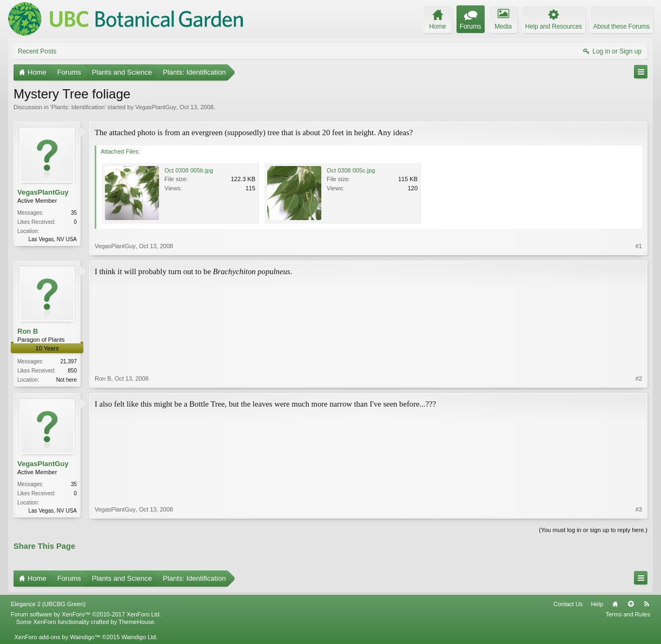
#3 (639, 509)
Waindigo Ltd (138, 637)
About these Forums (622, 26)
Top (631, 604)
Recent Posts (37, 51)
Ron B (28, 331)
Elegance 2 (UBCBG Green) (48, 604)
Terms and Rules (628, 614)
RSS (646, 604)
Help (597, 604)
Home (615, 604)
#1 (639, 246)
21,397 (68, 361)
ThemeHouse (136, 622)
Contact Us (568, 604)
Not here (67, 380)
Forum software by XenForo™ (86, 614)
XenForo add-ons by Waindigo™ (57, 637)
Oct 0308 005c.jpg (351, 170)
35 (74, 213)
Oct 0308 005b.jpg (189, 170)
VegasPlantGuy (156, 107)
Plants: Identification (78, 107)
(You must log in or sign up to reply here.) (593, 530)
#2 (639, 379)
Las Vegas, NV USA (53, 239)
